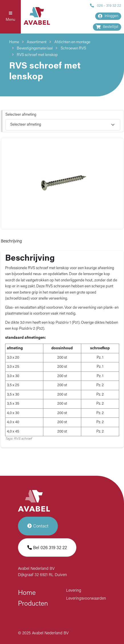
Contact (38, 526)
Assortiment (37, 42)
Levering (74, 591)
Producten (33, 604)
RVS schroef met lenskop (37, 55)
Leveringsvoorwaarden (86, 599)
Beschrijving (11, 241)
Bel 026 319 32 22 (47, 548)
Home (14, 42)
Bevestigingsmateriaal (35, 48)
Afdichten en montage (72, 42)
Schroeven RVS (73, 48)
